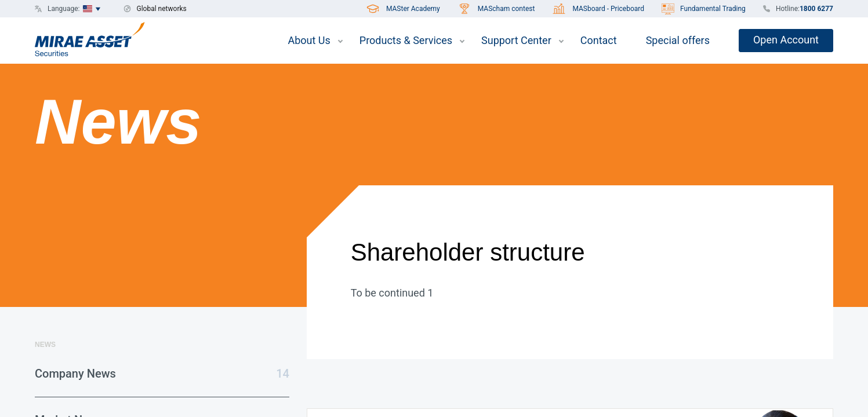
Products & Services (406, 40)
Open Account (786, 40)
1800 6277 (816, 9)
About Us (309, 40)
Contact (599, 40)
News (45, 345)
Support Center (516, 40)
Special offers (678, 40)
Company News (75, 374)
